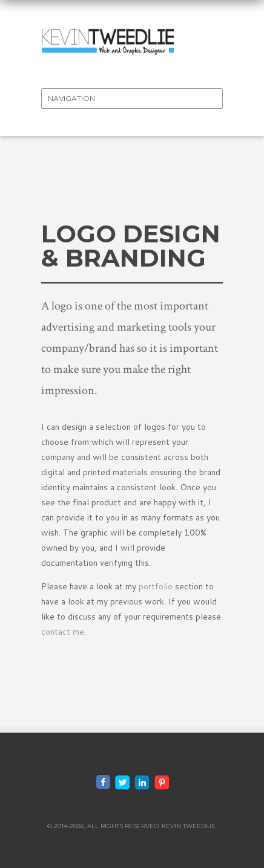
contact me (63, 632)
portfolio (156, 586)
